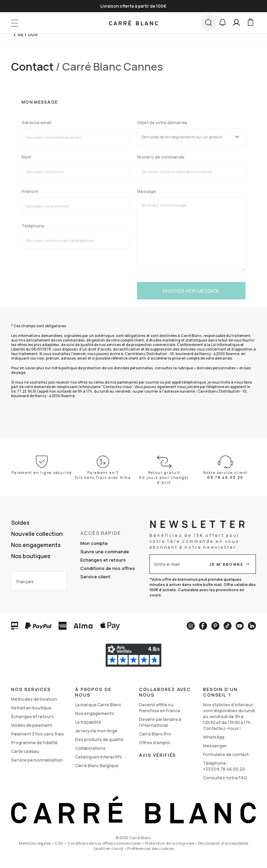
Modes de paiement (32, 725)
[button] (222, 23)
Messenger (215, 746)
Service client (95, 577)
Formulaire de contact (226, 754)
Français (25, 582)
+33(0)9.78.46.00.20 (224, 769)
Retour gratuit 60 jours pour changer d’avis (164, 477)
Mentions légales (35, 843)
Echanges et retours (103, 560)
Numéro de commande (161, 157)
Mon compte (94, 543)
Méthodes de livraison (34, 699)
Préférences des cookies (151, 848)
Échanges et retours (33, 717)
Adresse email (37, 123)
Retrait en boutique (31, 708)
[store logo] (134, 23)
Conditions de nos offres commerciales (104, 843)
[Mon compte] (236, 23)
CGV (59, 843)
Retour (28, 35)
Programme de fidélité (34, 743)
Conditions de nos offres (108, 568)
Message (147, 192)
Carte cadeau (25, 751)
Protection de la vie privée (169, 843)
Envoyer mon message (191, 291)
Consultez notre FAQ (225, 778)
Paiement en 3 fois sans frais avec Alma (103, 475)
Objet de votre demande (162, 123)
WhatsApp (214, 737)
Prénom (30, 192)
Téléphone (33, 226)
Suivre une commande (105, 552)
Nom (26, 157)
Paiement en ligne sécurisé (42, 473)
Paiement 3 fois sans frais (38, 734)
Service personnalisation (37, 760)
